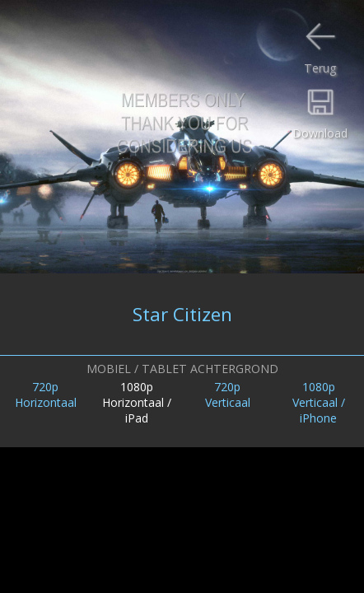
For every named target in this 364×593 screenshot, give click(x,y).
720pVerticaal (228, 395)
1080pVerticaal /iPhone (319, 402)
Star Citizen (182, 314)
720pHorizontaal (46, 395)
